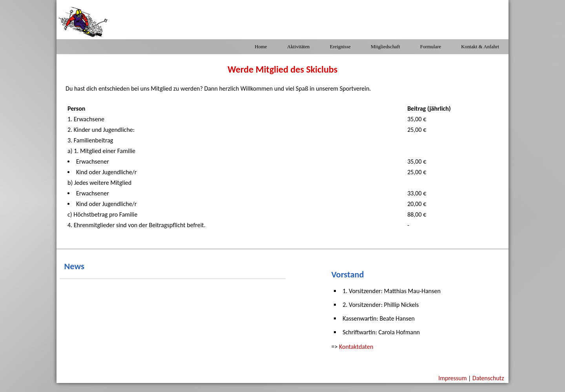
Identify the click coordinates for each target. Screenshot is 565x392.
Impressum (452, 378)
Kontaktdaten (356, 347)
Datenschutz (488, 378)
